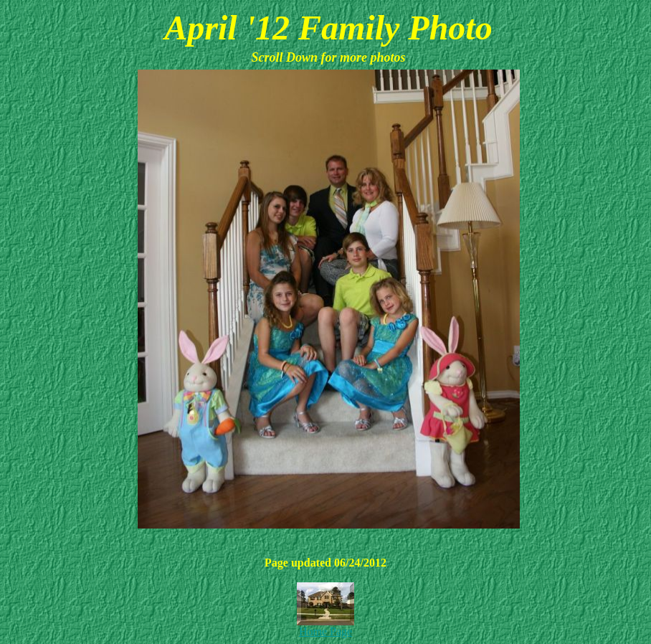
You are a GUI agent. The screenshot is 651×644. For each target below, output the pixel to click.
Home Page (325, 631)
